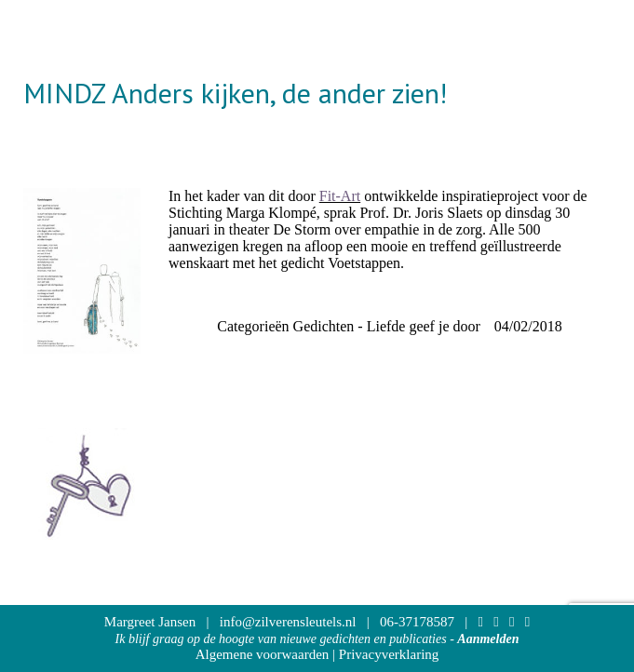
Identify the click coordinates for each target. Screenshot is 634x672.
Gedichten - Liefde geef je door (387, 326)
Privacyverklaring (389, 654)
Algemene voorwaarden (263, 654)
